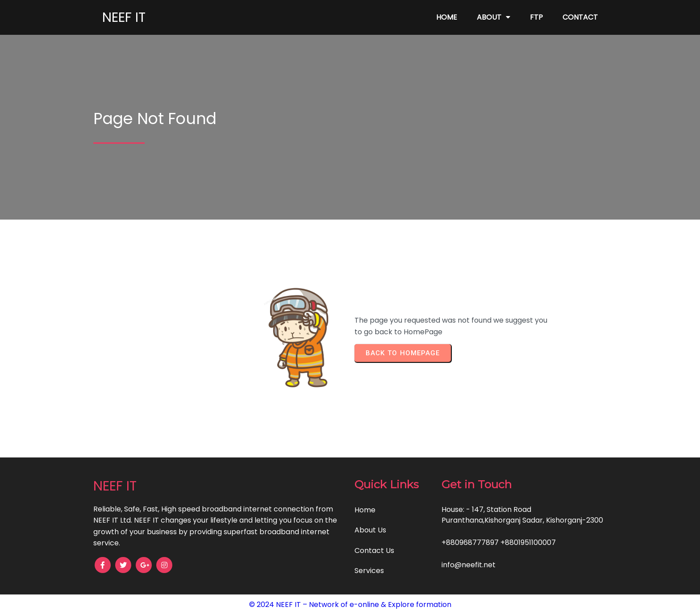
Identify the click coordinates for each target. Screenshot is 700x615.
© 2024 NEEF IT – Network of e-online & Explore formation (350, 605)
